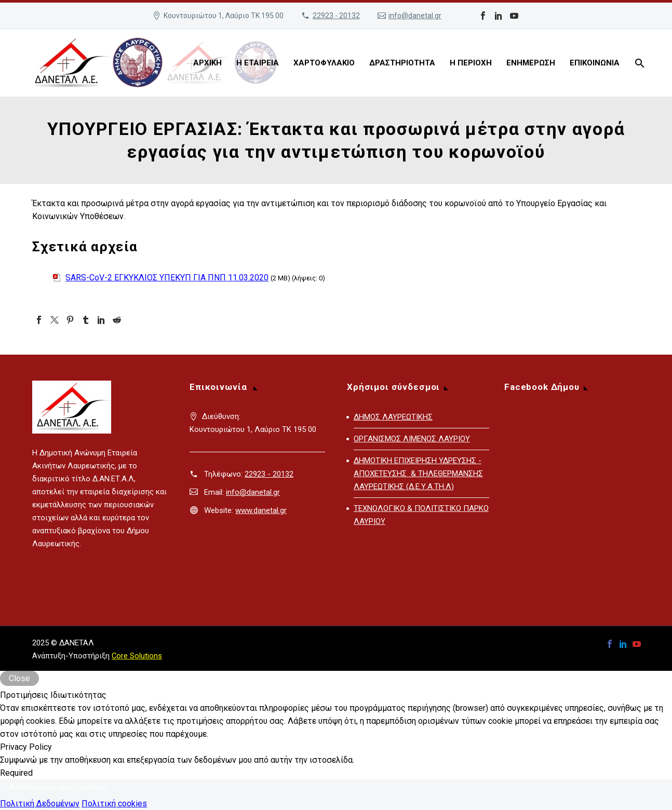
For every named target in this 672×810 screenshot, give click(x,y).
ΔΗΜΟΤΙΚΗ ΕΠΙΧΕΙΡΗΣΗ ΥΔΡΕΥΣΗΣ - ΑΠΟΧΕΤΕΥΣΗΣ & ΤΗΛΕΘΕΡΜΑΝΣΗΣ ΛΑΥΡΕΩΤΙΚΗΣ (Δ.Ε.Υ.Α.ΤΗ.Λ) (418, 474)
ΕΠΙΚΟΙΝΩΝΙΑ (595, 63)
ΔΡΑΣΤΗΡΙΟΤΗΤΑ (402, 63)
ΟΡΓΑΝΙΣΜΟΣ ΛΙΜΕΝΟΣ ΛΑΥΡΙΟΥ (412, 439)
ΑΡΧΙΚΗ (207, 63)
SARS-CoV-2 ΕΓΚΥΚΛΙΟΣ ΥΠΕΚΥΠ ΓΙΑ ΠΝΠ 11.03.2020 (167, 278)
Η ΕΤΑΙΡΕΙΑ (258, 63)
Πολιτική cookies (114, 804)
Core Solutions (137, 656)
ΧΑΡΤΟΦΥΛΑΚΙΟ (324, 63)
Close (19, 678)
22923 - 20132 (336, 16)
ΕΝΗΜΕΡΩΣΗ (531, 63)
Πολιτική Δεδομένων (40, 804)
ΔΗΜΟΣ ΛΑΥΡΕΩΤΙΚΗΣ (393, 417)
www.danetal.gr (261, 510)
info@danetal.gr (415, 16)
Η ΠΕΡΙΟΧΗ (471, 63)
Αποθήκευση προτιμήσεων (58, 787)
